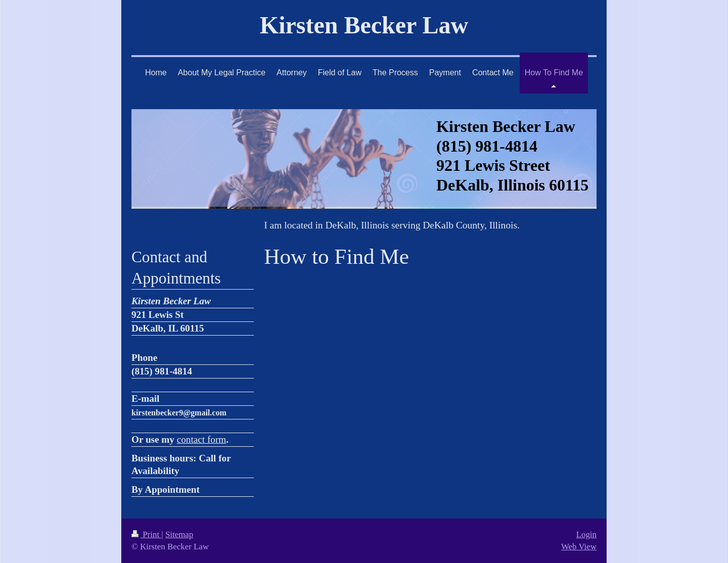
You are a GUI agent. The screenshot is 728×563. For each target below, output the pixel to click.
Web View (579, 547)
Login (586, 534)
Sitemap (179, 534)
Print (146, 534)
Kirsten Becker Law (364, 25)
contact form (202, 439)
